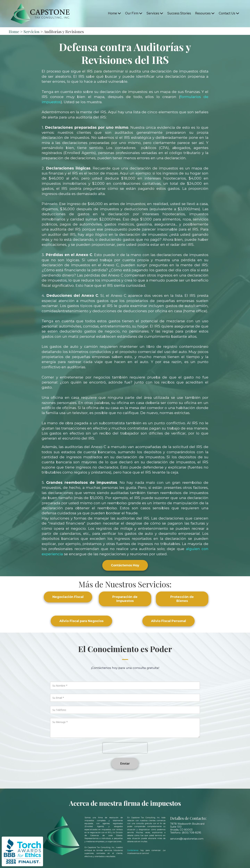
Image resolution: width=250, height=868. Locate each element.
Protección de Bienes (182, 599)
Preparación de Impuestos (125, 599)
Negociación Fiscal (68, 597)
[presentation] (125, 748)
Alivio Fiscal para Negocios (81, 621)
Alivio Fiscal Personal (168, 621)
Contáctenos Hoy (125, 565)
